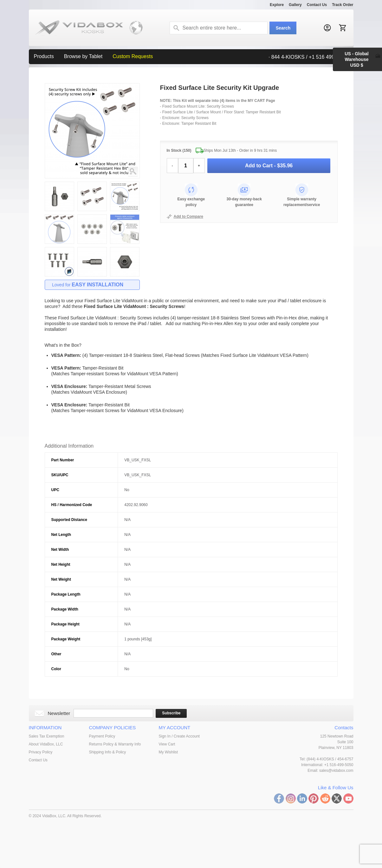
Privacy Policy (41, 752)
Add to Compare (188, 217)
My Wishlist (168, 752)
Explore (277, 5)
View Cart (167, 744)
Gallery (295, 5)
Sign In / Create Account (179, 736)
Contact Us (317, 5)
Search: (176, 28)
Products (44, 56)
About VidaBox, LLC (46, 744)
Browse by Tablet (83, 56)
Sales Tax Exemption (47, 736)
